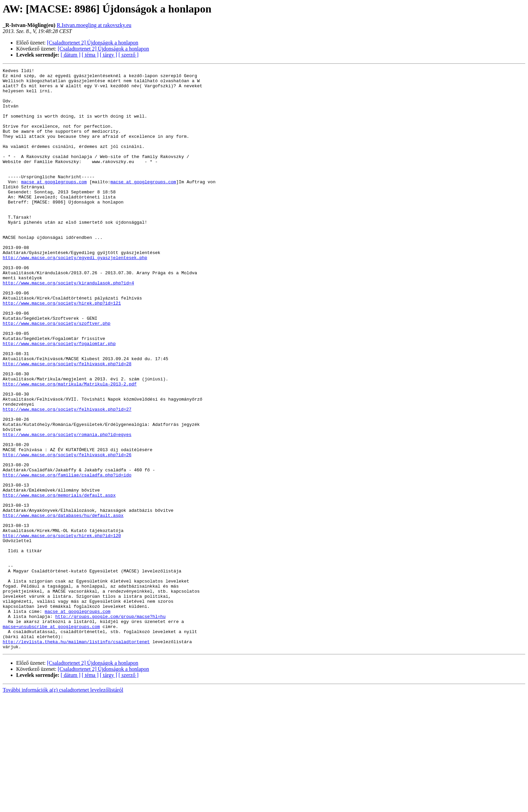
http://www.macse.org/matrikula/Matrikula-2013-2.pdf (70, 447)
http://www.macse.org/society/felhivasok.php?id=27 (67, 478)
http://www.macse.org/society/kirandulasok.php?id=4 (68, 326)
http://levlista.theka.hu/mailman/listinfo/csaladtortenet (76, 757)
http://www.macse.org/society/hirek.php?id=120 (62, 629)
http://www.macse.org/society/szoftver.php (57, 375)
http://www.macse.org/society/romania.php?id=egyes (67, 508)
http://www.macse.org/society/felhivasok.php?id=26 (67, 532)
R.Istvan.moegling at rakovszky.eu (94, 25)
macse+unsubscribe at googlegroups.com (51, 739)
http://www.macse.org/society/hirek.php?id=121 (62, 350)
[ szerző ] (129, 55)
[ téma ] (90, 55)
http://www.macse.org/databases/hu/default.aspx (63, 605)
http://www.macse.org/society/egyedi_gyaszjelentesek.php (75, 296)
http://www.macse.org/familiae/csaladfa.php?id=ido (67, 557)
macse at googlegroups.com (54, 205)
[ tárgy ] (109, 55)
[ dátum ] (71, 55)
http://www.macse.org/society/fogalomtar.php (59, 399)
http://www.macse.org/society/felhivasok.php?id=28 (67, 423)
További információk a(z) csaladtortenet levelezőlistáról (63, 806)
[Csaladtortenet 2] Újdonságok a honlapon (93, 43)
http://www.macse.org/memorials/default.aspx (59, 581)
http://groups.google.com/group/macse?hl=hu (110, 726)
